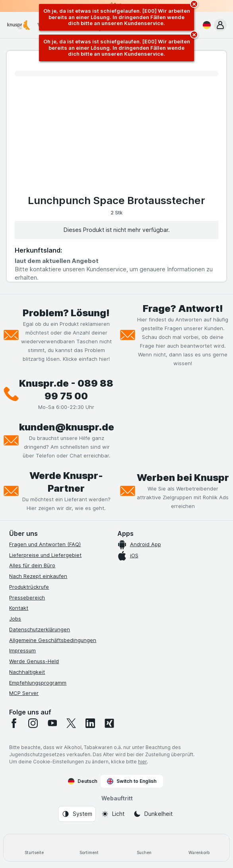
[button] (220, 25)
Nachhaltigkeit (27, 672)
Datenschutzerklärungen (40, 629)
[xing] (109, 723)
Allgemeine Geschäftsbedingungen (53, 640)
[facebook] (14, 723)
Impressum (22, 650)
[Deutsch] (205, 25)
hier (142, 762)
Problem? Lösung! (66, 313)
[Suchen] (144, 848)
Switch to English (132, 781)
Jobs (15, 619)
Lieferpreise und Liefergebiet (45, 555)
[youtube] (52, 723)
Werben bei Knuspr (183, 478)
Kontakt (19, 608)
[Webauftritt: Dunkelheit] (153, 814)
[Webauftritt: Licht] (113, 814)
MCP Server (24, 693)
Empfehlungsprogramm (38, 683)
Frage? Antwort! (183, 308)
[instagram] (33, 723)
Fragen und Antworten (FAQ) (45, 544)
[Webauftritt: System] (77, 814)
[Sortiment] (89, 848)
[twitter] (71, 723)
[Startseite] (34, 848)
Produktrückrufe (29, 587)
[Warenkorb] (199, 848)
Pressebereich (27, 597)
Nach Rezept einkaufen (38, 576)
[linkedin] (90, 723)
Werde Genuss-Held (34, 661)
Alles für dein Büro (32, 565)
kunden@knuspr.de (67, 427)
